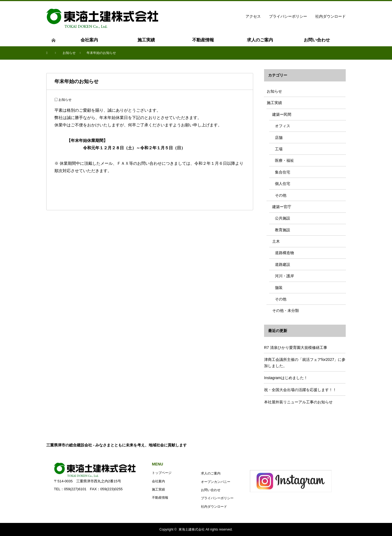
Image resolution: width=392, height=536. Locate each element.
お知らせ (65, 100)
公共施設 (283, 218)
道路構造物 (284, 253)
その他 (281, 195)
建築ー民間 (282, 114)
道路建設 (283, 264)
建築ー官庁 (282, 207)
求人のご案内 (211, 473)
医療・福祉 (284, 160)
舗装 (279, 288)
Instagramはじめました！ (286, 378)
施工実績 (274, 103)
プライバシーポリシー (288, 16)
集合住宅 (283, 172)
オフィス (283, 126)
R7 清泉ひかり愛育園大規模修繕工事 (296, 348)
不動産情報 (160, 498)
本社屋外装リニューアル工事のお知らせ (298, 402)
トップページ (162, 473)
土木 (276, 241)
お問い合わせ (211, 490)
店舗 (279, 138)
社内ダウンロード (330, 16)
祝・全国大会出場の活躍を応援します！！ (300, 390)
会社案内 (158, 481)
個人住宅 (283, 184)
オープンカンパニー (216, 482)
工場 (279, 149)
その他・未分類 (286, 310)
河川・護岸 (284, 276)
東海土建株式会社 (192, 529)
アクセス (253, 16)
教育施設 (283, 230)
